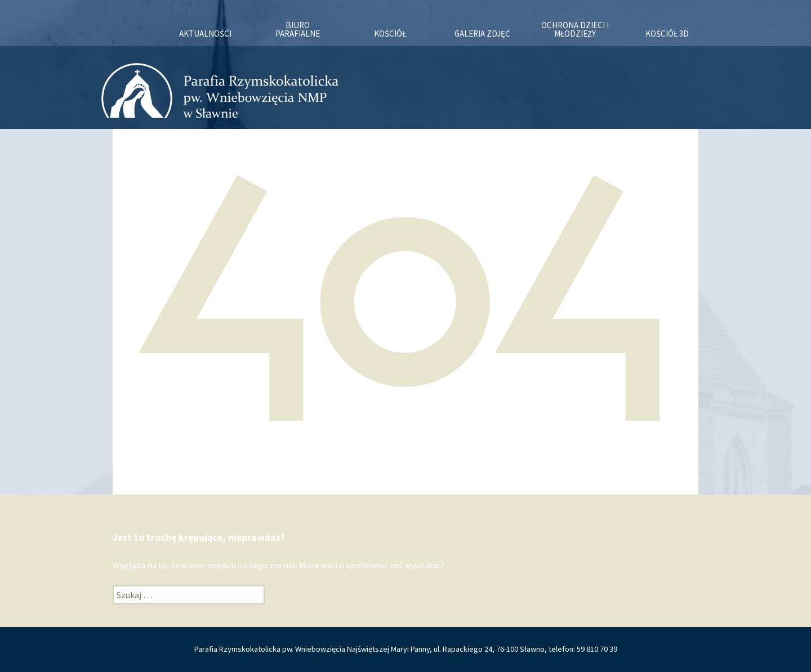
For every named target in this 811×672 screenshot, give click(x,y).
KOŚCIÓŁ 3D (667, 34)
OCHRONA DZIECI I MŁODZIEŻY (575, 29)
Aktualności (205, 34)
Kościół (390, 34)
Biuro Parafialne (298, 29)
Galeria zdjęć (482, 34)
